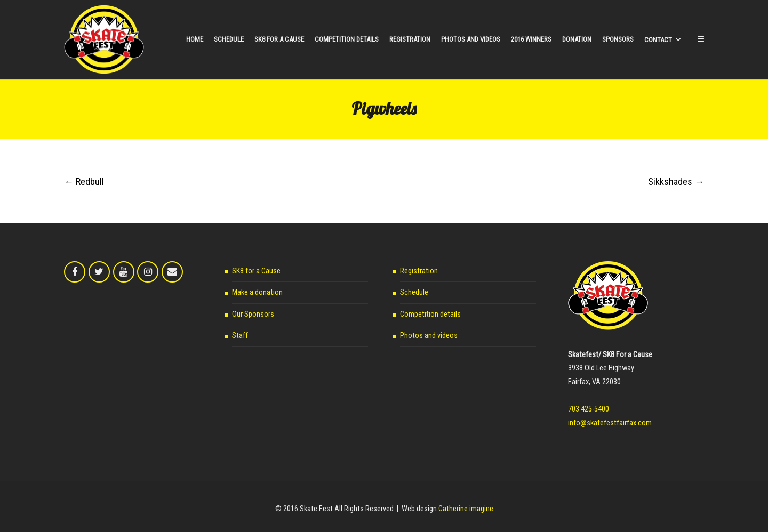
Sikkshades (676, 182)
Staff (240, 336)
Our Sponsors (253, 314)
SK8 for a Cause (256, 271)
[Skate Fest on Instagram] (148, 272)
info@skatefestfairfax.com (610, 423)
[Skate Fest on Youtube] (124, 272)
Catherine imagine (466, 509)
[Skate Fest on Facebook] (75, 272)
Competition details (430, 314)
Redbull (84, 182)
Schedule (414, 292)
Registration (419, 271)
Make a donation (257, 292)
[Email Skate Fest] (172, 272)
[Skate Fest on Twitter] (99, 272)
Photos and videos (429, 336)
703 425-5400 (589, 409)
